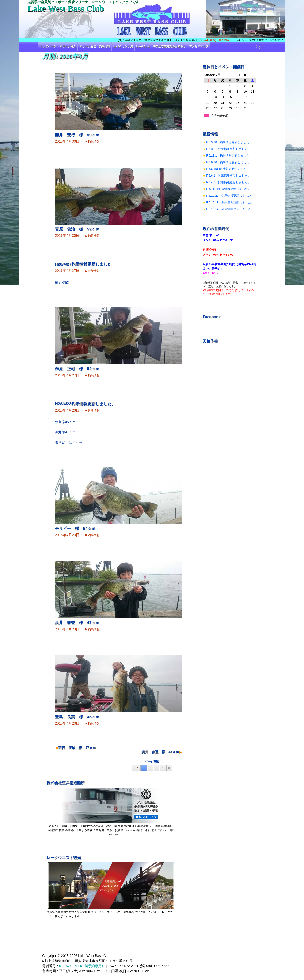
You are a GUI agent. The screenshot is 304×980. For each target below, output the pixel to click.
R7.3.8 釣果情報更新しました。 (228, 149)
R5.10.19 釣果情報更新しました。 (230, 202)
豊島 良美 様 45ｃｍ (77, 717)
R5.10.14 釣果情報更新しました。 (230, 209)
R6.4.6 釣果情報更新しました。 (228, 182)
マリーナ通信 (88, 46)
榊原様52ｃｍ (65, 283)
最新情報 (94, 271)
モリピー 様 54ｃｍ (75, 528)
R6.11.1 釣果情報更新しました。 (229, 155)
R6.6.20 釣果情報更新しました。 (229, 162)
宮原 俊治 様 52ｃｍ (77, 229)
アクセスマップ (199, 46)
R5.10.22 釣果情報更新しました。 (230, 196)
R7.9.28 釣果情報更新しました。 (229, 142)
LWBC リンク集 (123, 46)
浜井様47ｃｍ (65, 432)
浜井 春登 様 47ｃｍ (77, 623)
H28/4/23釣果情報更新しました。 (85, 404)
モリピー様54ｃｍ (69, 442)
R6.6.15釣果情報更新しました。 (228, 169)
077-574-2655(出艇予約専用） (216, 40)
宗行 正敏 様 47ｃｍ (77, 748)
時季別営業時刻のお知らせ (169, 46)
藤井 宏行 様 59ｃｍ (77, 135)
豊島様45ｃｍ (65, 422)
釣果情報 (104, 46)
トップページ (48, 46)
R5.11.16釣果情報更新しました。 (229, 189)
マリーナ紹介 (68, 46)
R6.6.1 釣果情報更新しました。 (228, 176)
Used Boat (143, 46)
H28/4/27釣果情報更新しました (83, 264)
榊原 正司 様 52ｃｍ (77, 369)
